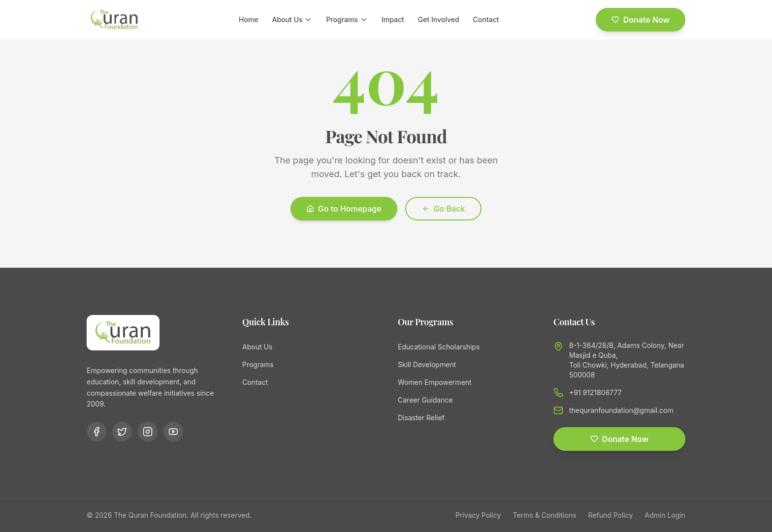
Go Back (444, 209)
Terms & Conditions (544, 515)
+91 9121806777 (595, 392)
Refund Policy (611, 515)
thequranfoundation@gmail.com (621, 410)
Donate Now (641, 20)
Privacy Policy (478, 515)
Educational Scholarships (439, 347)
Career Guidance (425, 400)
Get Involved (439, 19)
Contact (486, 19)
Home (249, 19)
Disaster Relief (421, 418)
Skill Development (427, 364)
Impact (393, 19)
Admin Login (665, 515)
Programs (347, 19)
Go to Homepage (344, 209)
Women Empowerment (435, 382)
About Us (292, 19)
